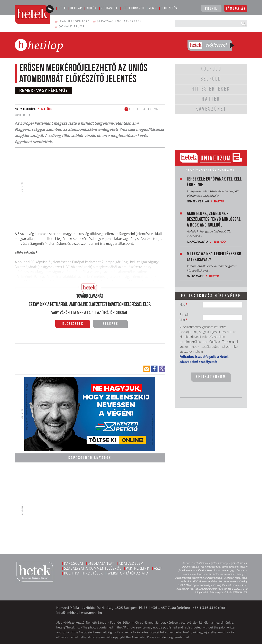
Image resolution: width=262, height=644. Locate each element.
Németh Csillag (198, 201)
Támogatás (236, 9)
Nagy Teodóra (25, 109)
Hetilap (76, 8)
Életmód (220, 242)
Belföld (47, 109)
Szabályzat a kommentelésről (93, 568)
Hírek (62, 8)
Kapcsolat (74, 563)
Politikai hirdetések (83, 573)
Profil (211, 9)
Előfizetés (169, 8)
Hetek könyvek (133, 8)
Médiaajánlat (101, 563)
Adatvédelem (131, 563)
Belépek (111, 324)
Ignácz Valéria (198, 242)
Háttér (219, 201)
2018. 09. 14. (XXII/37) (142, 109)
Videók (91, 8)
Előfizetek (73, 324)
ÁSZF (158, 568)
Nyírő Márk (195, 276)
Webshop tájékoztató (128, 573)
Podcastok (109, 8)
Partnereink (138, 568)
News (153, 8)
